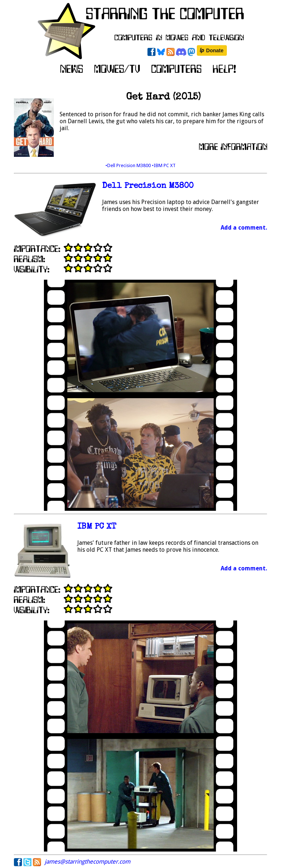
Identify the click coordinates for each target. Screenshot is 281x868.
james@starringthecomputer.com (87, 862)
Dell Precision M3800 (148, 186)
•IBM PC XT (164, 165)
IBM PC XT (97, 527)
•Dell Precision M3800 (129, 165)
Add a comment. (244, 228)
